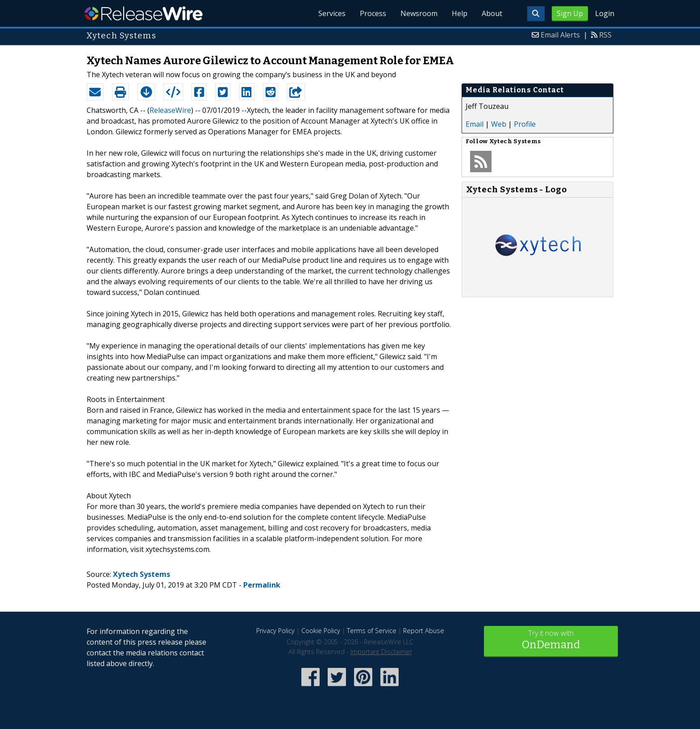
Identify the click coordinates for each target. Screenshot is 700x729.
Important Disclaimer (381, 652)
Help (460, 13)
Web (499, 124)
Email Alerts (560, 35)
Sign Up (570, 13)
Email (475, 124)
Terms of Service (372, 631)
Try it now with (551, 640)
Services (332, 13)
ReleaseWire (144, 13)
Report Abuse (424, 631)
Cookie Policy (321, 631)
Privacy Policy (275, 631)
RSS (605, 35)
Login (605, 13)
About (492, 13)
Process (373, 13)
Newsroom (419, 13)
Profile (525, 124)
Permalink (262, 585)
